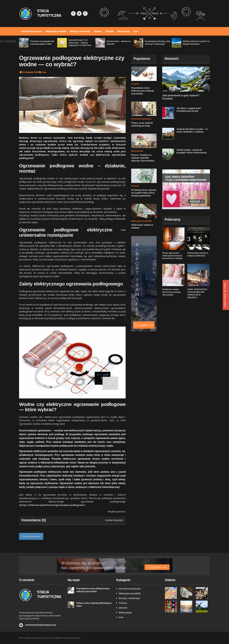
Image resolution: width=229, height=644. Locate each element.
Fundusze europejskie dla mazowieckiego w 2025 (42, 43)
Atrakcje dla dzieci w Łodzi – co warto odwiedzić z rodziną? (192, 130)
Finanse (98, 31)
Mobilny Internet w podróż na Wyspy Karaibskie (196, 43)
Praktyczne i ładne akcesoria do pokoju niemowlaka (171, 292)
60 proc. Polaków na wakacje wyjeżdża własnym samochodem (143, 158)
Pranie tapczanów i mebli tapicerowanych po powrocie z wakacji (172, 256)
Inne (136, 31)
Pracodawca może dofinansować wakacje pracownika (143, 91)
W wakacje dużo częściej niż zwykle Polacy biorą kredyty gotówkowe (144, 193)
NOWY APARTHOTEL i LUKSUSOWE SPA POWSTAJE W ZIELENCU (198, 293)
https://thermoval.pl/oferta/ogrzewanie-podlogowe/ (52, 505)
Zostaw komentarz (114, 520)
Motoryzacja (124, 31)
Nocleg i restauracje (80, 31)
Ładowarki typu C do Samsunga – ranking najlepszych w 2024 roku (80, 43)
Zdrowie (110, 31)
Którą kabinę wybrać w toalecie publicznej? (198, 254)
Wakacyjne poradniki (56, 31)
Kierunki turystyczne (31, 31)
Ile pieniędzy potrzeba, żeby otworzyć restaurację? (157, 43)
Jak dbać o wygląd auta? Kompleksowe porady (189, 110)
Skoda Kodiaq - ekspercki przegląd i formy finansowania (192, 151)
